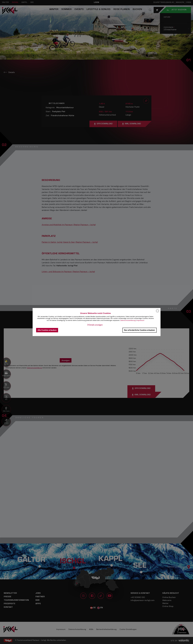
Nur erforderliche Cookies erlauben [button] (139, 330)
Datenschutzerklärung (128, 320)
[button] (95, 325)
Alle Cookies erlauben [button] (47, 330)
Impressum (140, 320)
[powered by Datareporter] (158, 312)
